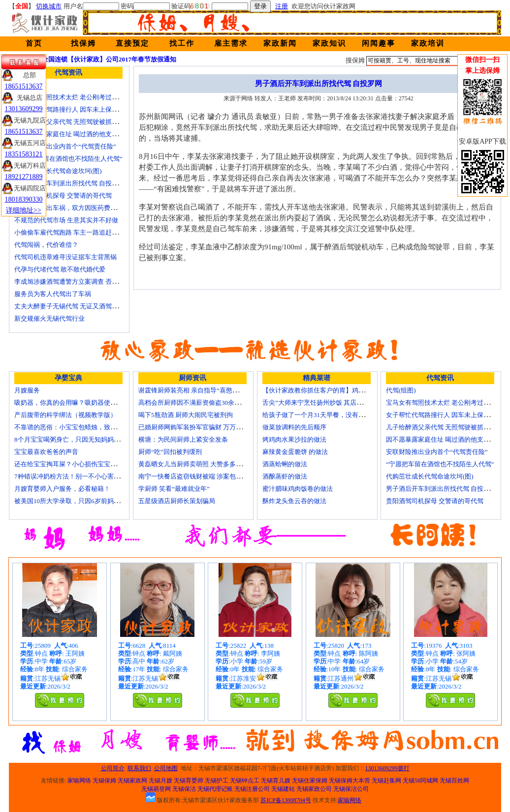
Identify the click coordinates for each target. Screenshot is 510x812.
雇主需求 (231, 43)
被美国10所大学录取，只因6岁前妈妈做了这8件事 (85, 501)
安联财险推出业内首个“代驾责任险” (65, 146)
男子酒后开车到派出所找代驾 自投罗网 (69, 183)
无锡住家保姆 (310, 781)
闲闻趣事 (379, 43)
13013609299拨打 (387, 768)
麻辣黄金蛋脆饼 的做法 (295, 452)
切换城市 (49, 6)
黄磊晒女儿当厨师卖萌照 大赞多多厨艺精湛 (200, 464)
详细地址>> (24, 210)
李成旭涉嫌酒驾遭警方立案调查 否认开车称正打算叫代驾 (95, 282)
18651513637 (24, 86)
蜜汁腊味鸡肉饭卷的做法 (298, 489)
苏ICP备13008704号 (286, 800)
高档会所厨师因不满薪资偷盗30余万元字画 (199, 403)
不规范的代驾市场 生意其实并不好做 (66, 220)
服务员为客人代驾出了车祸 (53, 294)
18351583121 (24, 154)
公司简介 (113, 768)
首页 (34, 43)
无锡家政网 (132, 781)
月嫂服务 (27, 390)
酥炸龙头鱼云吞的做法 (294, 501)
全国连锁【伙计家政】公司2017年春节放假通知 (109, 59)
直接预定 (132, 43)
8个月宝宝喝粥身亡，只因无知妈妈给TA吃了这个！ (87, 439)
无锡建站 (283, 789)
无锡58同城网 (420, 781)
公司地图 (166, 768)
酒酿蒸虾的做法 (285, 476)
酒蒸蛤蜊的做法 (285, 464)
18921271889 (24, 177)
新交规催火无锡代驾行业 (49, 318)
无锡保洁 (184, 789)
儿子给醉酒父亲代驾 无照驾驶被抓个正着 (73, 122)
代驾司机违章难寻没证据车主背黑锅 (65, 257)
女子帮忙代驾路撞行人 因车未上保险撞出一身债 (82, 109)
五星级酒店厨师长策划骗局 (177, 501)
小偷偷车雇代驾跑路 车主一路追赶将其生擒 (76, 232)
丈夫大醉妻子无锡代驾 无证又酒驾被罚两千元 (79, 306)
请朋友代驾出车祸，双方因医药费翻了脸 (72, 208)
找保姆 (83, 43)
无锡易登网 (156, 789)
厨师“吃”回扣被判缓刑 (170, 452)
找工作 (182, 43)
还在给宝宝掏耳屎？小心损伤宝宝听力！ (72, 464)
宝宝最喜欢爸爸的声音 (46, 452)
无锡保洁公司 (351, 789)
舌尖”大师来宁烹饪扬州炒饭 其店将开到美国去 (329, 403)
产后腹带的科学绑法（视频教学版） (65, 415)
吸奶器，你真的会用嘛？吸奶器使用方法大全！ (81, 403)
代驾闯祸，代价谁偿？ (46, 245)
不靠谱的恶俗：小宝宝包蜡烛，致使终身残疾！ (81, 427)
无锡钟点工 (245, 781)
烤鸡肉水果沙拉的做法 (294, 439)
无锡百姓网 (454, 781)
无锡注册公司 (252, 789)
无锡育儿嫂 (276, 781)
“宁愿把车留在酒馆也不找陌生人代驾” (68, 159)
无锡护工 (217, 781)
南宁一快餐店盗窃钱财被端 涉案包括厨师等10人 (206, 476)
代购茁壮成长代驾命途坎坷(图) (58, 171)
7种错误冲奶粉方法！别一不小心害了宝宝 (74, 476)
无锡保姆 (104, 781)
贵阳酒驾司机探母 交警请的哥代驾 (63, 195)
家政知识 (329, 43)
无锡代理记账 (215, 789)
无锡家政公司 (314, 789)
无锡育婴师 (189, 781)
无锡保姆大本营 (350, 781)
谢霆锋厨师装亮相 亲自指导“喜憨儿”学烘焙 (200, 390)
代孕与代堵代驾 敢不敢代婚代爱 (60, 269)
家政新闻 (280, 43)
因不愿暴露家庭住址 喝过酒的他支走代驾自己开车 (85, 134)
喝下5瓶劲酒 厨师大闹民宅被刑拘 (186, 415)
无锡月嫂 (160, 781)
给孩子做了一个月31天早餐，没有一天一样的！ (330, 415)
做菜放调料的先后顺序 (294, 427)
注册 (282, 6)
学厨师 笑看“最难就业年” (174, 489)
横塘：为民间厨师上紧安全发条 (183, 439)
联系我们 (139, 768)
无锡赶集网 (386, 781)
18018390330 (24, 199)
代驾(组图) (401, 390)
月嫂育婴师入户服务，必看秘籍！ (62, 489)
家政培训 (428, 43)
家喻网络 (79, 781)
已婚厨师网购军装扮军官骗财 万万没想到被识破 (206, 427)
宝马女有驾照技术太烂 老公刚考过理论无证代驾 (82, 97)
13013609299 (24, 109)
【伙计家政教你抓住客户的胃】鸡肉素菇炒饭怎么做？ (339, 390)
